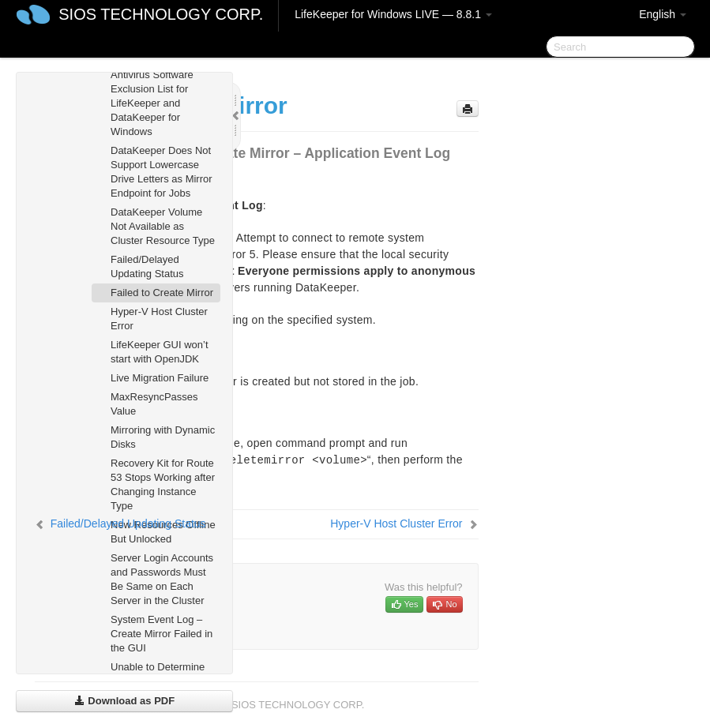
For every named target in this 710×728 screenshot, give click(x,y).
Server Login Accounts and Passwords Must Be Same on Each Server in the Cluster (162, 579)
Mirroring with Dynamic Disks (163, 437)
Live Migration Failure (160, 378)
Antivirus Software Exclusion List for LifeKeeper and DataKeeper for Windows (152, 103)
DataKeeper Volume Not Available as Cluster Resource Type (163, 226)
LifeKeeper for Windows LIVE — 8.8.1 (393, 14)
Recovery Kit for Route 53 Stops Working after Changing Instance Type (163, 484)
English (663, 14)
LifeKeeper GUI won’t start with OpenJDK (160, 352)
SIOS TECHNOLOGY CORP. (161, 14)
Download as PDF (124, 701)
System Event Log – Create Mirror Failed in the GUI (162, 634)
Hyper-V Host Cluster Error (159, 319)
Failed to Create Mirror (162, 293)
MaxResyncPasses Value (154, 404)
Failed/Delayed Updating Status (147, 266)
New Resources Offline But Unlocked (163, 532)
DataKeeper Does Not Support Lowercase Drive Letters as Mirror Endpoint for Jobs (162, 172)
